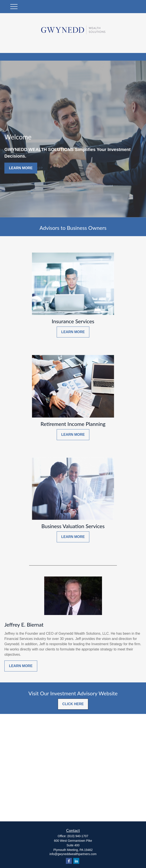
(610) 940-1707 (78, 836)
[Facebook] (69, 861)
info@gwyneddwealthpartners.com (73, 854)
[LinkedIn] (76, 861)
